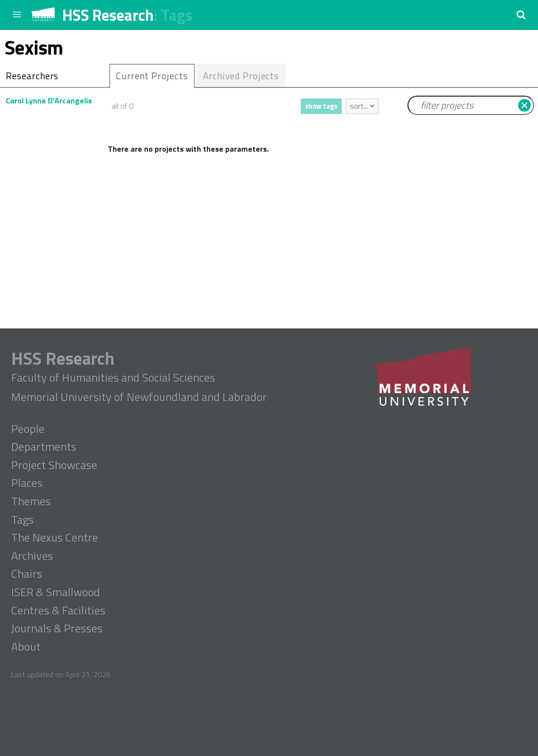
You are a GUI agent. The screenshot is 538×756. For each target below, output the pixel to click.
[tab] (152, 76)
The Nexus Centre (55, 538)
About (26, 647)
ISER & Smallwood (56, 592)
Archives (32, 556)
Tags (177, 15)
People (28, 429)
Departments (44, 447)
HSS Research (108, 15)
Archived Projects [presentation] (241, 76)
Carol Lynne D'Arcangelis (49, 100)
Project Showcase (54, 465)
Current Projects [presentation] (152, 76)
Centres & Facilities (58, 611)
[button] (521, 14)
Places (27, 483)
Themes (31, 501)
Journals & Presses (57, 628)
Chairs (27, 574)
